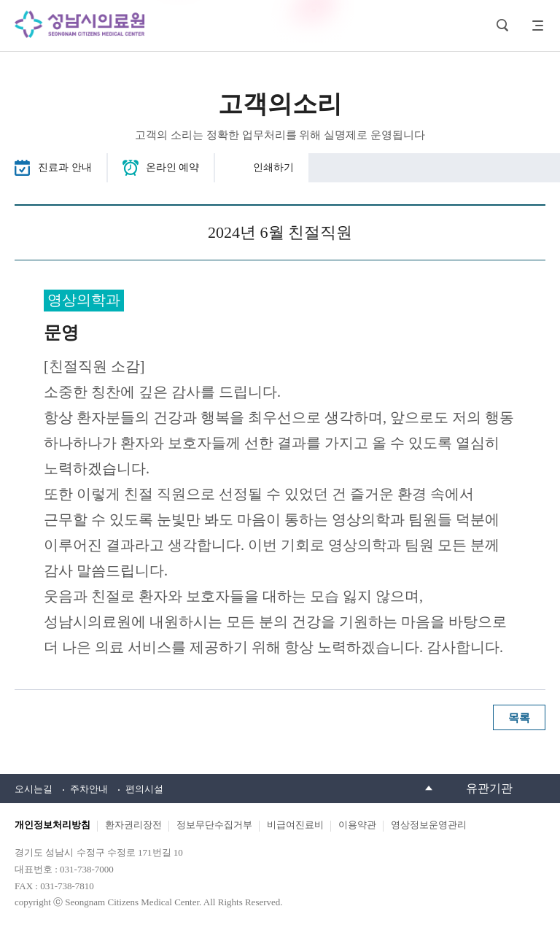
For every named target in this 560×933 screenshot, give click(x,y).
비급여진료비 (295, 825)
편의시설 (144, 789)
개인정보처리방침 (52, 825)
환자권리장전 (133, 825)
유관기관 (489, 788)
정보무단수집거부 (214, 825)
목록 (519, 718)
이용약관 (357, 825)
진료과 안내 (65, 167)
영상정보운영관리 (429, 825)
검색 (502, 26)
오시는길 (34, 789)
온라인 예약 (173, 167)
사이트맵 (534, 26)
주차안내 (89, 789)
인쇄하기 (273, 167)
